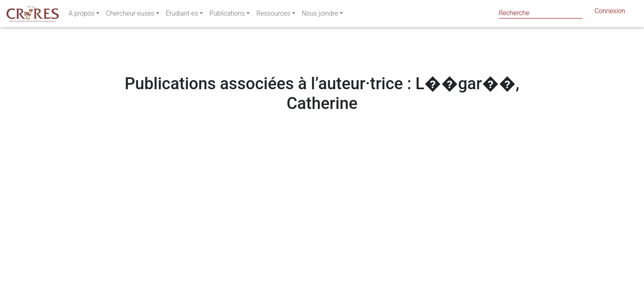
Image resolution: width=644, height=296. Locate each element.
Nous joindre (320, 15)
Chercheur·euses (130, 15)
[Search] (541, 13)
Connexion (610, 13)
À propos (82, 15)
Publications (227, 15)
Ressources (273, 15)
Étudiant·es (182, 15)
